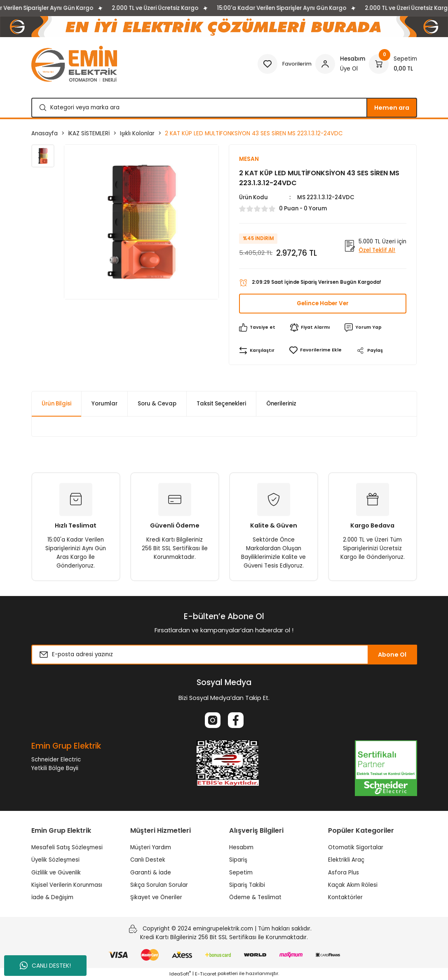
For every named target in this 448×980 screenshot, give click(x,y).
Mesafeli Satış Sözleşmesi (67, 848)
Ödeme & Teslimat (255, 898)
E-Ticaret (206, 974)
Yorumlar (104, 404)
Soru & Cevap (157, 404)
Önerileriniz (281, 404)
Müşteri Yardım (151, 848)
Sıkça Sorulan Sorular (159, 885)
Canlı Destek (148, 860)
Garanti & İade (151, 873)
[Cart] (393, 64)
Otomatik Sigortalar (356, 848)
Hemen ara (392, 108)
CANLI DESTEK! (45, 966)
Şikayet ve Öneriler (156, 898)
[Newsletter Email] (224, 655)
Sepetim (241, 873)
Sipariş (238, 860)
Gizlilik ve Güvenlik (56, 873)
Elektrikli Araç (346, 860)
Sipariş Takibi (247, 885)
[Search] (224, 108)
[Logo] (74, 64)
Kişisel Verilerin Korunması (67, 885)
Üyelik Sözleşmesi (55, 860)
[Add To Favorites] (316, 351)
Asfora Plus (344, 873)
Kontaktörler (345, 898)
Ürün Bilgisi (56, 404)
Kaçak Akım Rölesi (353, 885)
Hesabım (241, 848)
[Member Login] (340, 64)
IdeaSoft (180, 974)
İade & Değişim (52, 898)
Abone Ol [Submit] (392, 655)
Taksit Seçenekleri (221, 404)
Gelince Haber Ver (323, 304)
